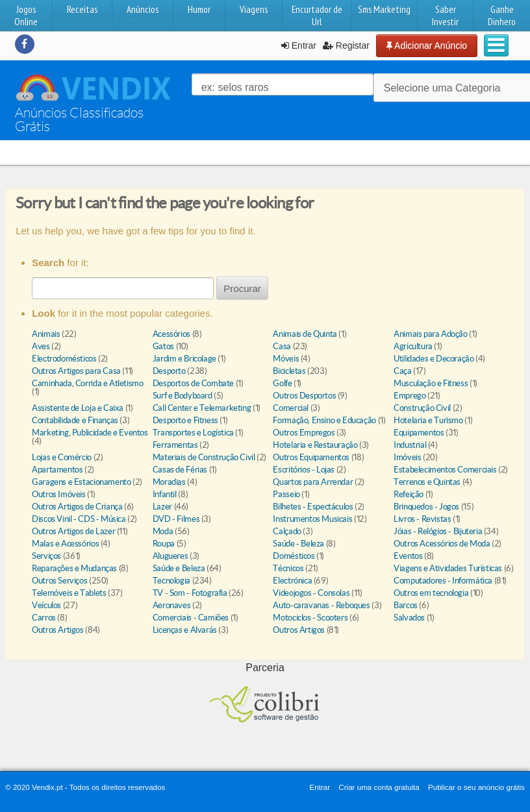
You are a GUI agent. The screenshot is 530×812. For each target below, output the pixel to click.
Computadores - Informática (443, 581)
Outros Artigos (58, 630)
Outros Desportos (304, 396)
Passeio (286, 494)
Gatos (163, 346)
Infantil (165, 494)
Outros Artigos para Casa (76, 371)
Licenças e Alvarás (185, 630)
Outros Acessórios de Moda (442, 544)
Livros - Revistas (422, 519)
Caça (402, 371)
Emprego (410, 396)
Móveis (286, 359)
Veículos (46, 605)
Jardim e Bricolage (184, 359)
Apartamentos (57, 470)
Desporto (169, 371)
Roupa (164, 544)
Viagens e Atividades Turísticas (448, 568)
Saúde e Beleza (179, 568)
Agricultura (413, 346)
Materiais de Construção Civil (204, 457)
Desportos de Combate (193, 383)
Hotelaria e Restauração (315, 445)
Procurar (242, 289)
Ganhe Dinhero (502, 16)
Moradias (169, 482)
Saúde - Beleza (298, 544)
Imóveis (407, 457)
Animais (46, 334)
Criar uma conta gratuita (379, 787)
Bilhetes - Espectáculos (313, 507)
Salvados (409, 618)
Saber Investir (445, 16)
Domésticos (294, 556)
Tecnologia (171, 581)
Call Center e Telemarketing (202, 408)
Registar (346, 45)
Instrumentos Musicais (312, 519)
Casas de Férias (180, 470)
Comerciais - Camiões (191, 618)
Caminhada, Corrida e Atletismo (87, 383)
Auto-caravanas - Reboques (321, 605)
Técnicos (288, 568)
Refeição (409, 494)
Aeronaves (172, 605)
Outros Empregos (304, 433)
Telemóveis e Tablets (69, 593)
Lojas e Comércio (62, 457)
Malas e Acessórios (65, 544)
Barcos (406, 605)
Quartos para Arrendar (313, 482)
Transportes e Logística (193, 433)
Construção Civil (422, 408)
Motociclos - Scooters (310, 618)
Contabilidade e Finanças (75, 420)
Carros (44, 618)
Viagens (254, 9)
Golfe (282, 383)
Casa (282, 346)
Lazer (162, 507)
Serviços (46, 556)
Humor (199, 9)
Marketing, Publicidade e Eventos (90, 433)
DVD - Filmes (176, 519)
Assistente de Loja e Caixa (78, 408)
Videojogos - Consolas (311, 593)
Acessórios (171, 334)
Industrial (410, 445)
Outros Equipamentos (311, 457)
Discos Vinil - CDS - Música (79, 519)
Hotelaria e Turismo (428, 420)
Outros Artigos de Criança (78, 507)
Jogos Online (26, 16)
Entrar (299, 45)
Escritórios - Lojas (304, 470)
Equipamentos (419, 433)
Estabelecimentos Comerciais (445, 470)
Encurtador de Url (317, 16)
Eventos (408, 556)
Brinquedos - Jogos (426, 507)
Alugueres (170, 556)
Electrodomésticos (64, 359)
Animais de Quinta (305, 334)
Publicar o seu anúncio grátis (476, 787)
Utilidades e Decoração (434, 359)
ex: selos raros (235, 87)
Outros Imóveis (59, 494)
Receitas (82, 9)
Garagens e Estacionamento (81, 482)
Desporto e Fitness (185, 420)
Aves (41, 346)
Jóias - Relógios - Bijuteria (438, 531)
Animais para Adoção (431, 334)
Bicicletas (289, 371)
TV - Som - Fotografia (190, 593)
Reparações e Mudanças (74, 568)
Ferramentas (175, 445)
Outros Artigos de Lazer (73, 531)
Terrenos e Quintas (427, 482)
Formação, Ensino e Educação (324, 420)
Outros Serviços (59, 581)
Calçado (287, 531)
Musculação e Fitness (431, 383)
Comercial (291, 408)
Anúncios (143, 9)
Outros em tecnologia (431, 593)
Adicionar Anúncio (427, 45)
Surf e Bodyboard (183, 396)
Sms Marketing (384, 9)
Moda (163, 531)
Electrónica (292, 581)
